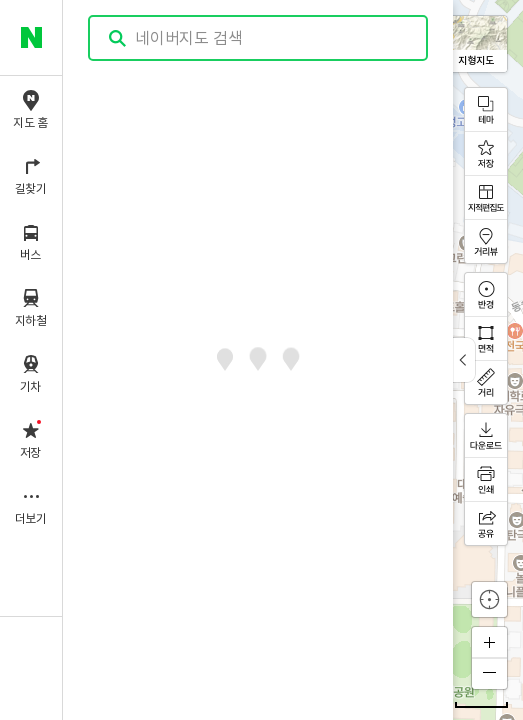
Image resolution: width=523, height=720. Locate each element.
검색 (118, 38)
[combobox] (259, 38)
